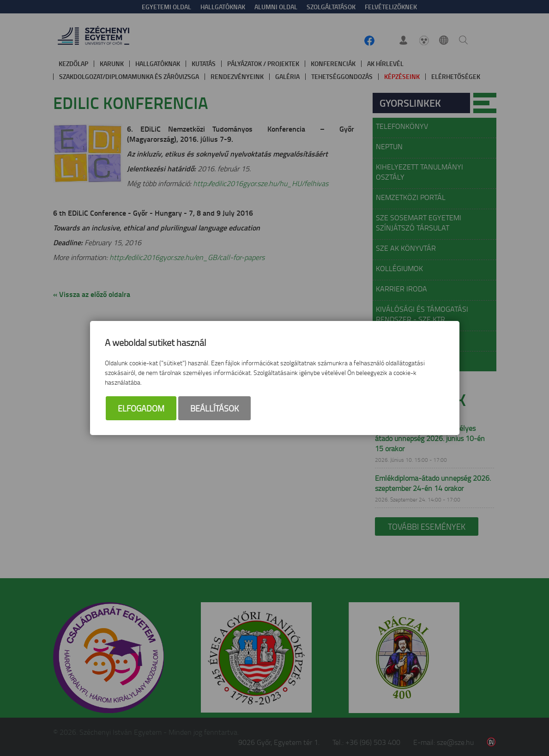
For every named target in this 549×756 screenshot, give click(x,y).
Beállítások (214, 408)
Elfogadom (141, 408)
